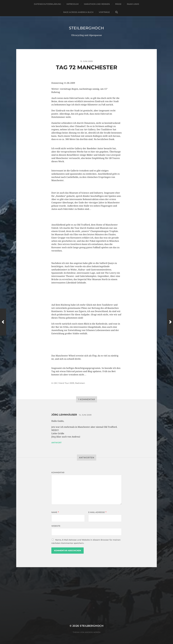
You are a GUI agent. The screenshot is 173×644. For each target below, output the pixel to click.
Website (56, 526)
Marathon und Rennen (97, 4)
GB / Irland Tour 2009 (64, 383)
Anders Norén (93, 632)
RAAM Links (133, 4)
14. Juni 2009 (85, 415)
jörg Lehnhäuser (64, 415)
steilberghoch (86, 28)
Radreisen (80, 383)
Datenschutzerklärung (48, 4)
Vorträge (104, 12)
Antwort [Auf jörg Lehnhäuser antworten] (56, 443)
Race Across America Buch (78, 12)
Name (55, 512)
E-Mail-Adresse (97, 512)
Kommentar (58, 472)
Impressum (73, 4)
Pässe (118, 4)
